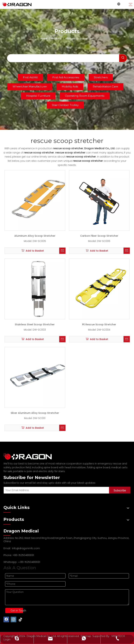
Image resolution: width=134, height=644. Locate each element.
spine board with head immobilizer (65, 467)
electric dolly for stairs (52, 471)
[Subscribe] (120, 490)
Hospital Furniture (38, 96)
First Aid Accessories (66, 77)
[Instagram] (13, 619)
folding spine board (98, 467)
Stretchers (101, 77)
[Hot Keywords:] (123, 58)
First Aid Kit (30, 77)
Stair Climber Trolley (65, 105)
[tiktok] (21, 619)
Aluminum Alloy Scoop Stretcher (35, 236)
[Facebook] (6, 619)
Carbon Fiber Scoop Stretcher (99, 236)
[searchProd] (63, 58)
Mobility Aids (70, 86)
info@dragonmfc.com (26, 548)
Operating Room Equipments (85, 96)
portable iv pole (23, 471)
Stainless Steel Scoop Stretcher (35, 324)
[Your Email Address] (56, 490)
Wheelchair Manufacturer (30, 86)
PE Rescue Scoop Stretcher (99, 324)
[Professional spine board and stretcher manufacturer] (30, 456)
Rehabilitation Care (105, 86)
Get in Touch (17, 611)
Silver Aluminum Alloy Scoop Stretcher (35, 413)
